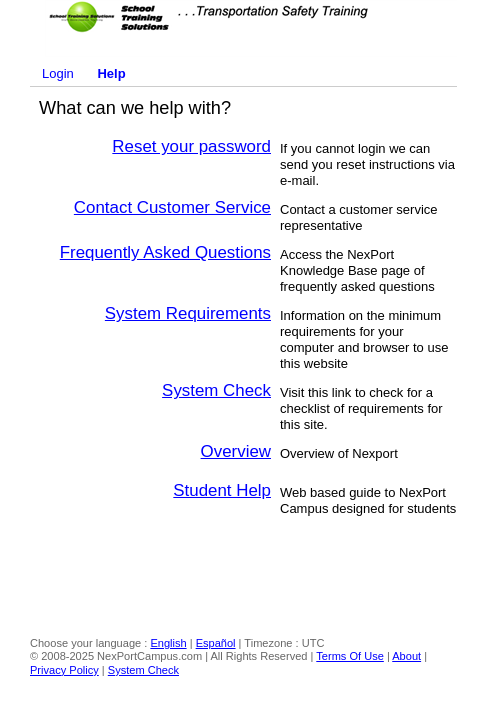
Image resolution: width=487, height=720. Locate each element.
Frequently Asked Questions (165, 252)
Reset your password (191, 146)
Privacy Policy (64, 670)
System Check (216, 390)
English (168, 643)
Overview (236, 451)
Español (216, 643)
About (406, 656)
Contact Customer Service (172, 207)
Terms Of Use (350, 656)
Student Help (222, 490)
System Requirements (188, 313)
